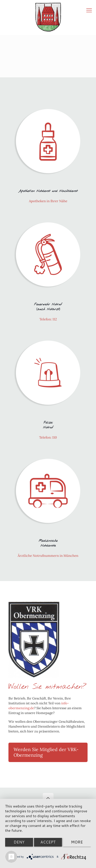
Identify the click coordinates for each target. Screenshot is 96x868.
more (77, 842)
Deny (19, 842)
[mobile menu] (89, 10)
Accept (48, 842)
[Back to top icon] (48, 798)
